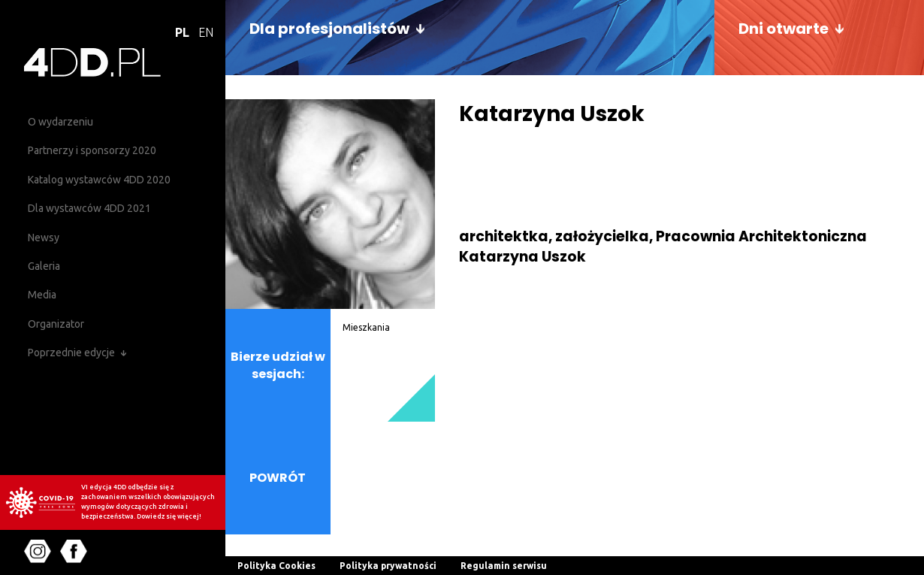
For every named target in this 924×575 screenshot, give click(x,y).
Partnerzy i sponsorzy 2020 (92, 150)
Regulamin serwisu (504, 566)
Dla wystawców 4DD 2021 (89, 208)
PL (182, 32)
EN (206, 32)
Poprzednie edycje (71, 353)
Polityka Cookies (276, 566)
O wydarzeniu (60, 122)
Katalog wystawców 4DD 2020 (99, 180)
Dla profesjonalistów (329, 29)
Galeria (44, 266)
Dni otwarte (784, 29)
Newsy (44, 238)
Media (42, 295)
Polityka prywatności (388, 566)
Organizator (56, 324)
